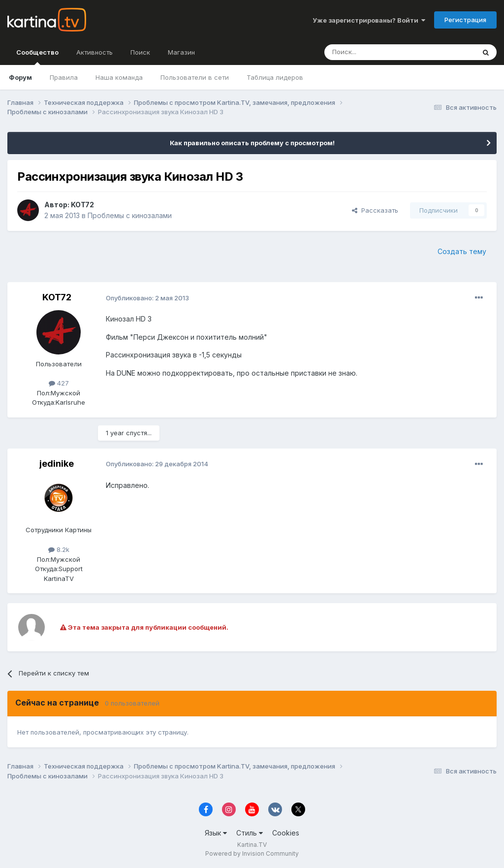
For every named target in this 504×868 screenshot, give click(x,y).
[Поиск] (373, 52)
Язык (216, 833)
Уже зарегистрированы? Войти (369, 20)
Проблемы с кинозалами (130, 215)
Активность (94, 52)
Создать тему (462, 251)
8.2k (59, 549)
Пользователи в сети (195, 77)
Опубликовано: (147, 298)
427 (59, 383)
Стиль (250, 833)
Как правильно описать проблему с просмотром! (252, 143)
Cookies (286, 833)
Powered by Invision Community (252, 853)
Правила (64, 77)
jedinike (57, 464)
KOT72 (82, 205)
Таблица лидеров (275, 77)
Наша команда (119, 77)
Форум (20, 77)
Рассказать (375, 210)
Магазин (181, 52)
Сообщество (37, 57)
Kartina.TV (252, 845)
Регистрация (465, 20)
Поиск (140, 52)
